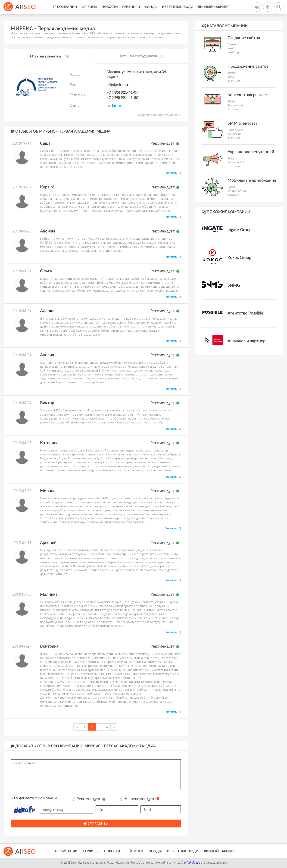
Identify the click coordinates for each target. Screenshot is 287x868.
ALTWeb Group (237, 191)
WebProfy (234, 52)
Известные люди (178, 7)
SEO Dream (234, 134)
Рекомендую (89, 799)
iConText (233, 109)
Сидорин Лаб (236, 162)
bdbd (231, 77)
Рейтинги (131, 7)
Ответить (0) (173, 173)
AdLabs (232, 101)
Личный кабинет (213, 7)
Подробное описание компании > (159, 115)
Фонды (151, 7)
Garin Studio (235, 130)
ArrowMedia (235, 105)
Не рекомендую (140, 799)
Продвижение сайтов (248, 67)
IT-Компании (65, 7)
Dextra (232, 44)
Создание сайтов (244, 38)
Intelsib (232, 73)
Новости (110, 7)
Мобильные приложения (252, 181)
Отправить (96, 823)
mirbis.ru (114, 105)
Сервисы (89, 7)
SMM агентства (243, 124)
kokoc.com (234, 81)
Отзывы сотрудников (142, 56)
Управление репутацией (251, 152)
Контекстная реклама (249, 95)
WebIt (231, 48)
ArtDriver (233, 195)
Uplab (231, 187)
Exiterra (232, 158)
